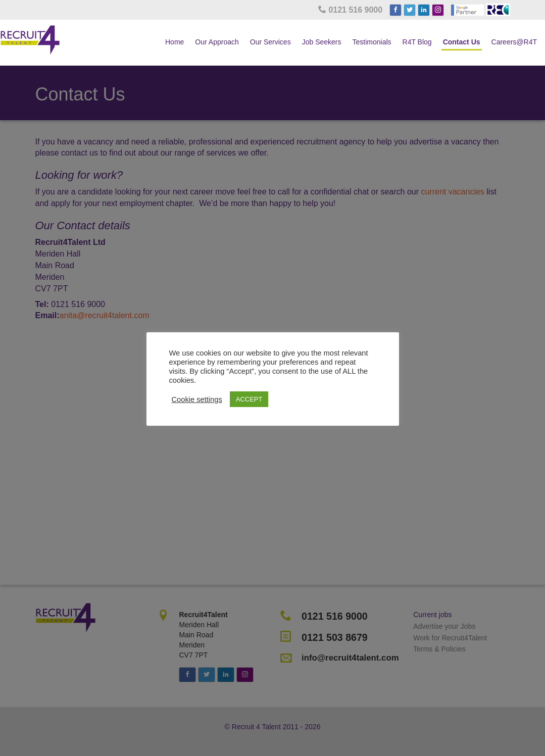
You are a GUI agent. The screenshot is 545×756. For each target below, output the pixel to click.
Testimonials (372, 42)
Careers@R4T (514, 42)
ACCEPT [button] (249, 399)
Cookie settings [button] (197, 399)
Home (175, 42)
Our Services (270, 42)
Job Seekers (322, 42)
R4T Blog (417, 42)
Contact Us (462, 42)
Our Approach (217, 42)
